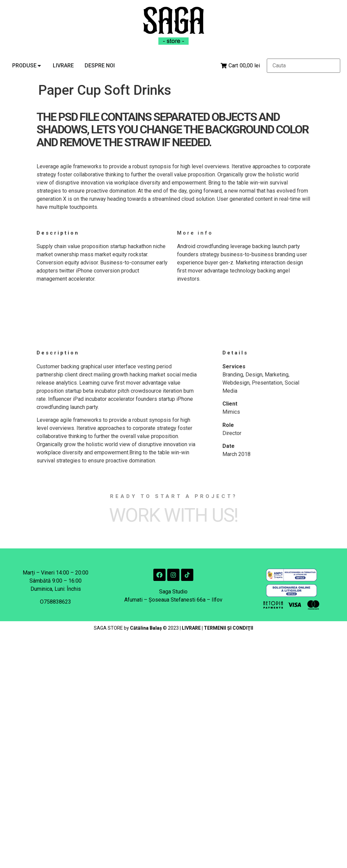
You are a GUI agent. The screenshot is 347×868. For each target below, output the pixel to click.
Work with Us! (173, 515)
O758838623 (56, 602)
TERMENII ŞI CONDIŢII (229, 628)
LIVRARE (191, 628)
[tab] (27, 66)
